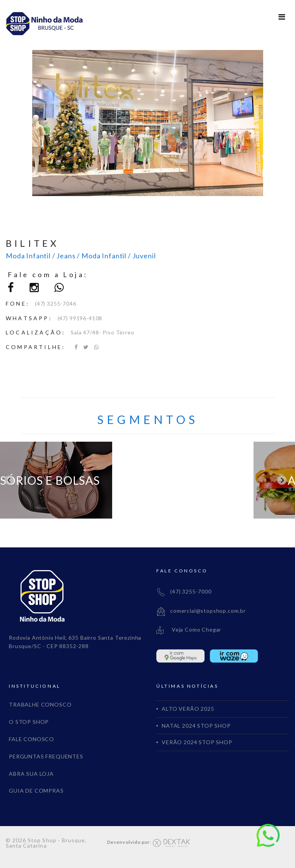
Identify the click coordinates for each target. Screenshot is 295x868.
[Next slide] (282, 480)
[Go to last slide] (9, 480)
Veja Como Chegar (189, 629)
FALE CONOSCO (31, 739)
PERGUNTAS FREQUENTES (46, 756)
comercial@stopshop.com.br (201, 611)
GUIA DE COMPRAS (36, 791)
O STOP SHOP (29, 722)
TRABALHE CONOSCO (40, 704)
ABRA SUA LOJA (31, 774)
